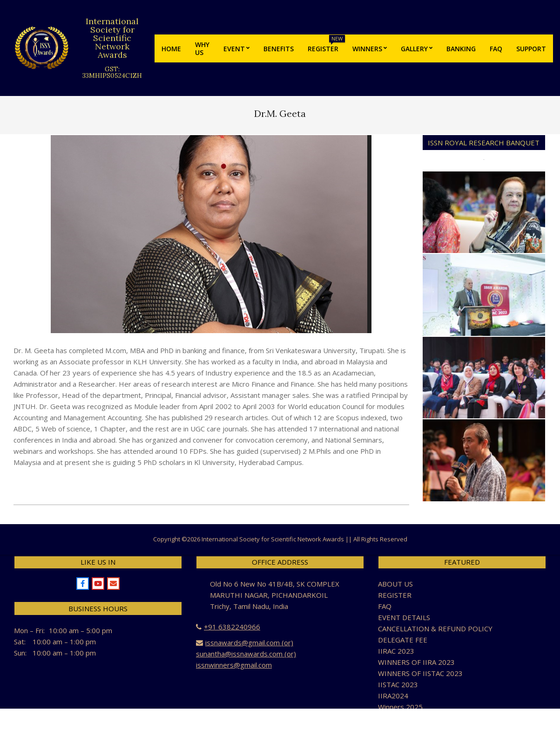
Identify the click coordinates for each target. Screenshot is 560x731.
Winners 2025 (400, 707)
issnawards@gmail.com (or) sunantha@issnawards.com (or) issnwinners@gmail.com (246, 654)
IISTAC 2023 (398, 684)
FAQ (385, 606)
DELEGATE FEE (403, 640)
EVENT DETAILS (404, 617)
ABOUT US (395, 584)
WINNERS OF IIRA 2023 (416, 662)
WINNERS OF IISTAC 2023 (420, 673)
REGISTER (395, 595)
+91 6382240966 (232, 627)
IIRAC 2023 (396, 651)
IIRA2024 (393, 696)
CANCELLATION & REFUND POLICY (435, 629)
